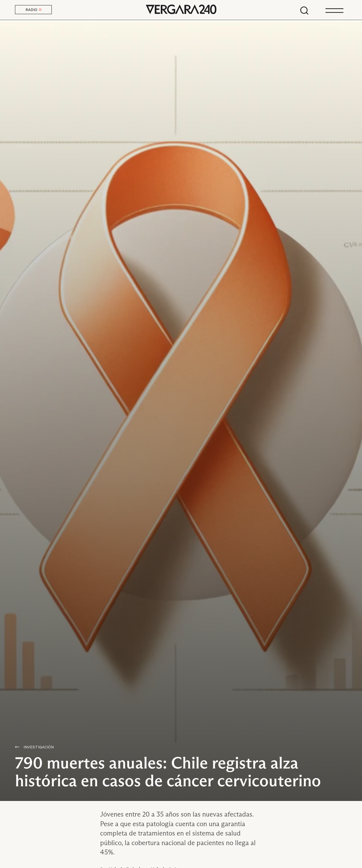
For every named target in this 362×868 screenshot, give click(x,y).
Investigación (39, 747)
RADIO (34, 10)
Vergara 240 (181, 10)
